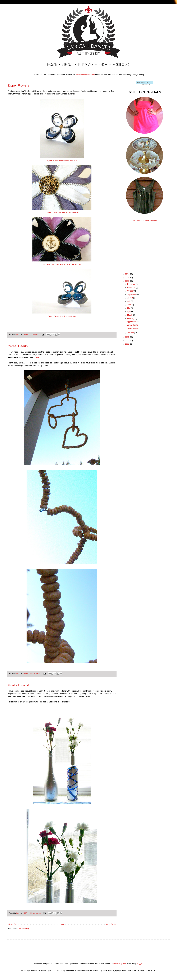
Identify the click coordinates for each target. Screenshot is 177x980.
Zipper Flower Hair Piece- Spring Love (62, 212)
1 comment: (35, 334)
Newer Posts (13, 924)
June (129, 305)
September (132, 294)
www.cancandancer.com (85, 75)
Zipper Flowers (18, 85)
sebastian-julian (120, 963)
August (130, 298)
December (132, 284)
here (37, 357)
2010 (127, 341)
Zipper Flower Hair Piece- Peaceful (62, 160)
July (129, 301)
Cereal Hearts (18, 346)
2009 (127, 344)
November (132, 288)
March (130, 315)
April (129, 312)
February (131, 319)
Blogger (139, 963)
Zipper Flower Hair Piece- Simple (62, 316)
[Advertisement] (145, 245)
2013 (127, 278)
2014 (127, 274)
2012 (127, 281)
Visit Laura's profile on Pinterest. (145, 221)
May (129, 308)
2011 (127, 337)
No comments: (36, 673)
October (131, 291)
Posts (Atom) (24, 929)
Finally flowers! (18, 685)
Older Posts (111, 924)
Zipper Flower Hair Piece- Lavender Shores (62, 264)
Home (62, 924)
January (131, 333)
